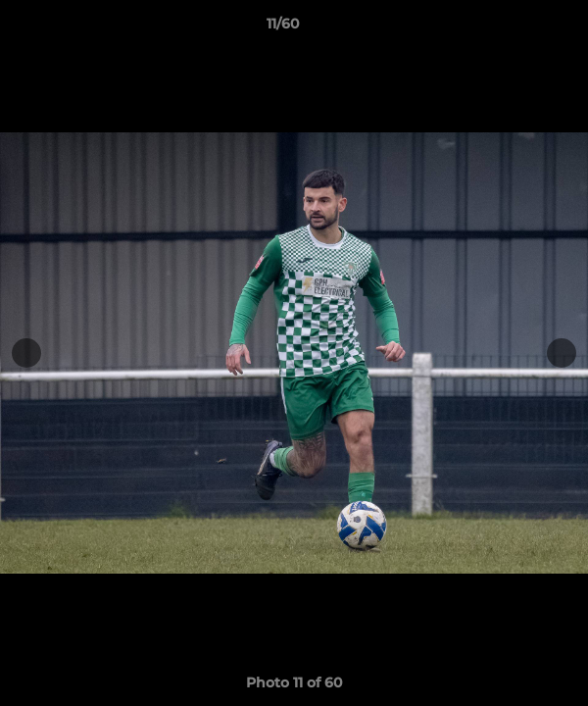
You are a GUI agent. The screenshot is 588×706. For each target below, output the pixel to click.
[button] (517, 28)
